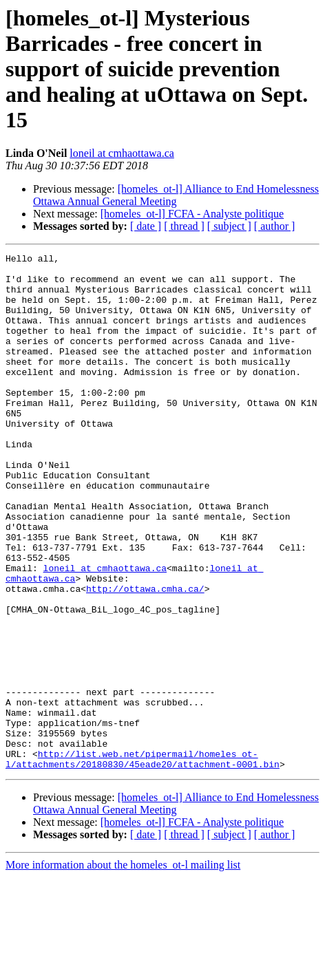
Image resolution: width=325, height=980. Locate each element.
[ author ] (275, 226)
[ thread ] (184, 226)
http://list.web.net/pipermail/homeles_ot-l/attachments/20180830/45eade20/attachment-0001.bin (143, 861)
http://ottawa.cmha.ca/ (145, 657)
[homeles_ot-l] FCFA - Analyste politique (192, 214)
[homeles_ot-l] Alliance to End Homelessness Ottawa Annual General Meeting (176, 195)
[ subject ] (229, 226)
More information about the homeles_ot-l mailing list (123, 968)
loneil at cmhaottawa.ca (122, 153)
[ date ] (146, 226)
